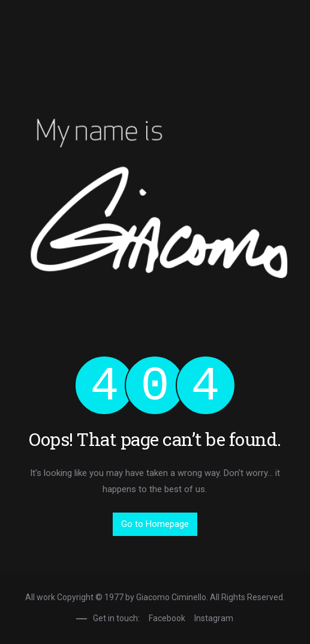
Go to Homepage (155, 524)
